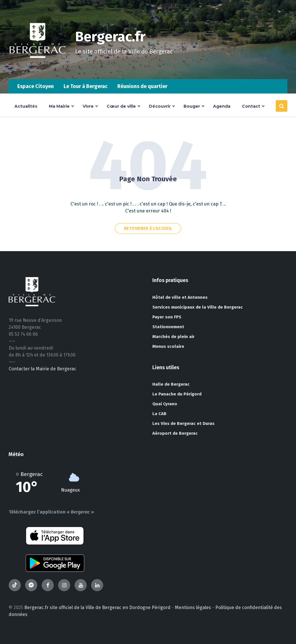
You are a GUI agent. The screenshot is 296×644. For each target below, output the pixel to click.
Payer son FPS (167, 317)
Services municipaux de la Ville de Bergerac (198, 307)
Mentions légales (193, 607)
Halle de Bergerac (171, 384)
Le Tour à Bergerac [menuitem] (86, 86)
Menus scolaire (168, 346)
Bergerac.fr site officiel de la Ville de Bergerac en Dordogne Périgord (97, 607)
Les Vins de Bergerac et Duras (183, 423)
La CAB (159, 414)
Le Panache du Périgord (177, 394)
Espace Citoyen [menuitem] (36, 86)
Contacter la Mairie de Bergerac (42, 369)
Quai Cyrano (165, 404)
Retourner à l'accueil (148, 228)
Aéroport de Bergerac (175, 433)
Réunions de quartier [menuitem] (142, 86)
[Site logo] (38, 68)
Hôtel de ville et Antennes (180, 297)
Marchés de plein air (173, 337)
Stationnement (168, 327)
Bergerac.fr (110, 37)
